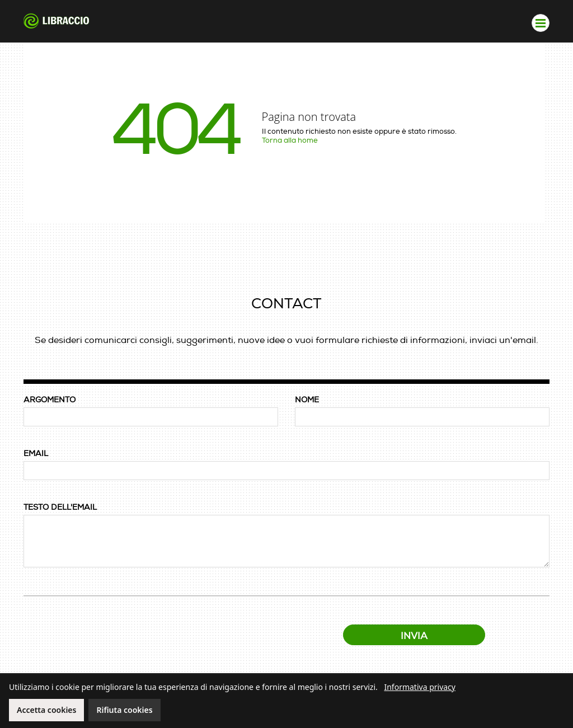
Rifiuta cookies (124, 710)
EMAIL (36, 454)
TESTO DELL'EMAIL (60, 507)
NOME (307, 400)
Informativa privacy (420, 687)
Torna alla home (290, 140)
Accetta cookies (46, 710)
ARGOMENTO (50, 400)
